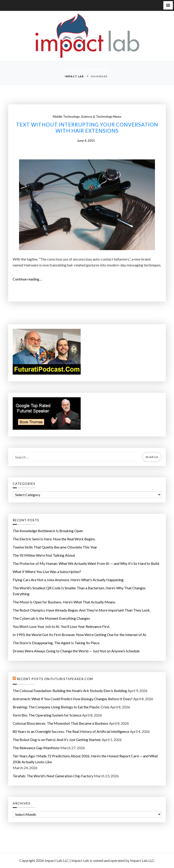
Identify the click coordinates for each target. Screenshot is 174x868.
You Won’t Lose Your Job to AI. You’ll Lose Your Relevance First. (61, 626)
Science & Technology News (101, 116)
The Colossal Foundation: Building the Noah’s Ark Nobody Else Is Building (70, 691)
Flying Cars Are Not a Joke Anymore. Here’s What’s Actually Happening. (68, 580)
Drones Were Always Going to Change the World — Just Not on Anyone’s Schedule (76, 651)
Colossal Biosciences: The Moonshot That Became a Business (60, 723)
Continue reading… (29, 279)
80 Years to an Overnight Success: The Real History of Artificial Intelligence (71, 731)
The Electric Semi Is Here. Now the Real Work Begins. (54, 539)
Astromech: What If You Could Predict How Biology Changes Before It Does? (73, 699)
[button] (168, 5)
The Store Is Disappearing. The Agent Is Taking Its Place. (56, 643)
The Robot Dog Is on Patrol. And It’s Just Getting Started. (57, 740)
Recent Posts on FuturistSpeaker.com (55, 679)
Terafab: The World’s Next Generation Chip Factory (53, 776)
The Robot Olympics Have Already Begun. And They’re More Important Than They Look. (82, 610)
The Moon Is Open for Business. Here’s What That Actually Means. (64, 602)
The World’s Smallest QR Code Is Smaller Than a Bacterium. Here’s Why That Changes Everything (79, 591)
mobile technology (66, 116)
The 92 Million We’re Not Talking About (44, 555)
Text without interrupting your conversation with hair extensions (87, 128)
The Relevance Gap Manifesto (36, 748)
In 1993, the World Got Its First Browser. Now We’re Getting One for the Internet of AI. (80, 635)
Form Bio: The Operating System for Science (47, 715)
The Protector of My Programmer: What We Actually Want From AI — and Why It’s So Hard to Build (86, 563)
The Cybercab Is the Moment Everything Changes (51, 618)
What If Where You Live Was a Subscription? (47, 572)
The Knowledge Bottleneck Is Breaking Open (48, 531)
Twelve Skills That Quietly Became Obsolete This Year (55, 547)
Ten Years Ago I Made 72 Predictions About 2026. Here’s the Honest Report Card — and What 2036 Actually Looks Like (85, 759)
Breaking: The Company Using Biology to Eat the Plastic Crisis (61, 707)
